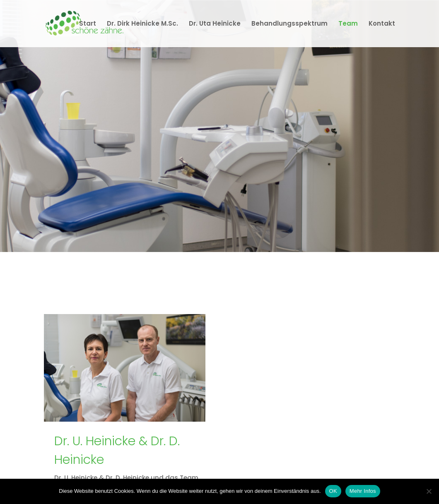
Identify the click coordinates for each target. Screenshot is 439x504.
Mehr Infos (363, 491)
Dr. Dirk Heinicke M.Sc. (142, 24)
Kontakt (382, 24)
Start (88, 24)
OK (333, 491)
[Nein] (429, 491)
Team (348, 24)
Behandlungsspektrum (289, 24)
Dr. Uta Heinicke (215, 24)
